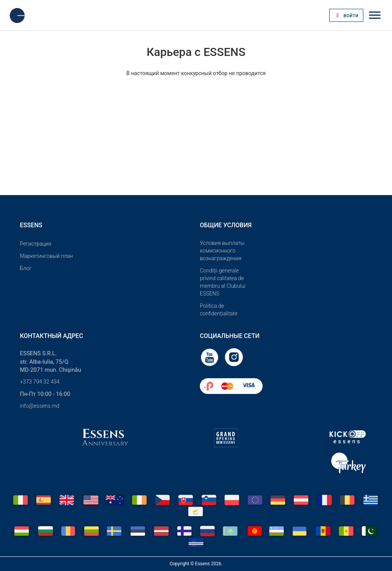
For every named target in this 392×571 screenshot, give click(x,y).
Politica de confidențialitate (219, 310)
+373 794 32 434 (40, 382)
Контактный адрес (51, 336)
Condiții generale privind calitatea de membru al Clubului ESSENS (223, 282)
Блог (26, 268)
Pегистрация (36, 244)
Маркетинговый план (46, 256)
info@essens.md (40, 406)
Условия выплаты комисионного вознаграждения (222, 251)
